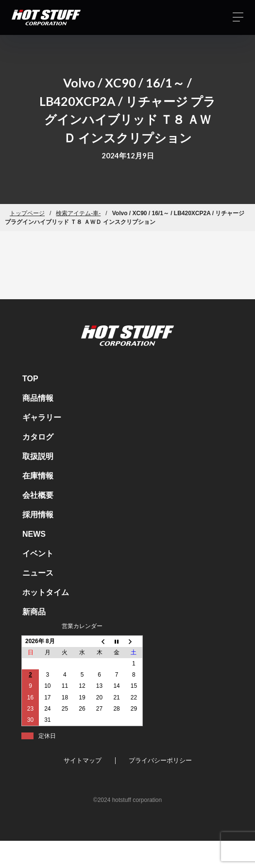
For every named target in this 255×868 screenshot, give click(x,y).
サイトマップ (83, 760)
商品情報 (38, 398)
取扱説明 (38, 456)
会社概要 (38, 495)
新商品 (34, 612)
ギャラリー (42, 417)
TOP (30, 379)
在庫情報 (38, 476)
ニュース (38, 573)
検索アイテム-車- (78, 213)
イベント (38, 553)
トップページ (27, 213)
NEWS (34, 534)
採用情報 (38, 515)
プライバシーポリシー (160, 760)
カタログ (38, 437)
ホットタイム (46, 592)
